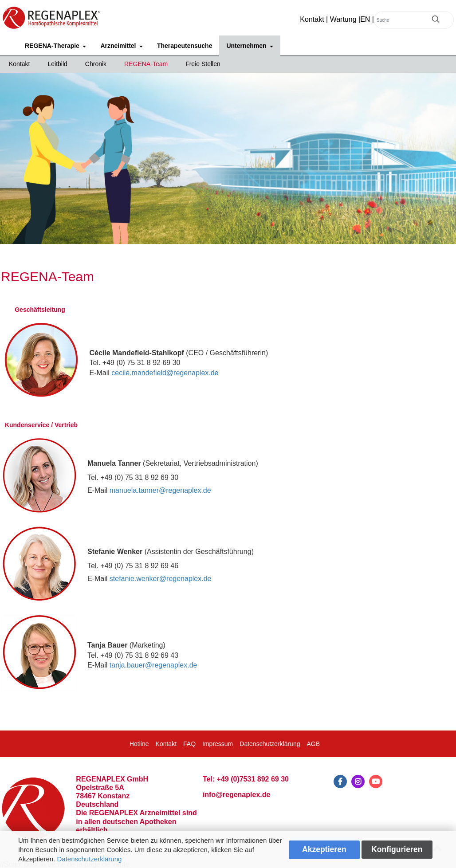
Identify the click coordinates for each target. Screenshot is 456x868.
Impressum (218, 744)
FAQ (189, 744)
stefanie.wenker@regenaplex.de (161, 579)
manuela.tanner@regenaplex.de (160, 490)
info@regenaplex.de (237, 795)
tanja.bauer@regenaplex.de (153, 665)
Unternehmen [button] (247, 46)
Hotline (139, 744)
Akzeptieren (324, 849)
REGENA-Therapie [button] (53, 46)
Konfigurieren (397, 849)
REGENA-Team (146, 64)
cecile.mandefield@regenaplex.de (165, 373)
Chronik (96, 64)
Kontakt (312, 19)
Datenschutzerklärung (89, 859)
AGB (313, 744)
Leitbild (57, 64)
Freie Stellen (203, 64)
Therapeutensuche (185, 46)
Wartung (343, 19)
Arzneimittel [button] (119, 46)
